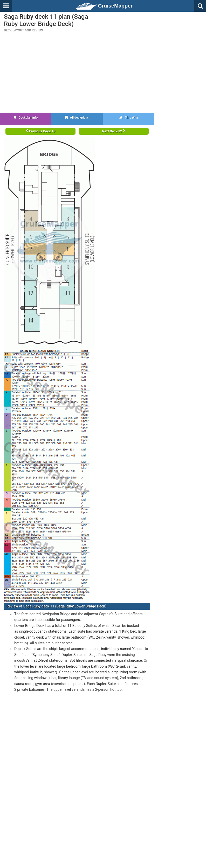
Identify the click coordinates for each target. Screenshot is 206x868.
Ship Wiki (129, 118)
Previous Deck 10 (41, 131)
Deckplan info (26, 118)
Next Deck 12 (114, 131)
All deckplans (77, 118)
